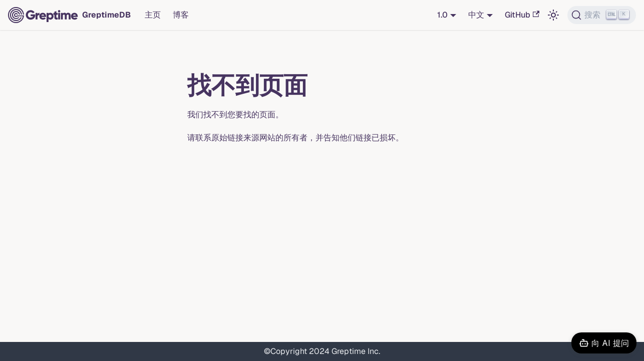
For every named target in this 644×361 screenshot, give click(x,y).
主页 (153, 15)
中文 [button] (476, 15)
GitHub (522, 15)
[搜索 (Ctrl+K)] (602, 15)
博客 (181, 15)
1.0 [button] (442, 15)
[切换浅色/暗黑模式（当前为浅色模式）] (553, 15)
